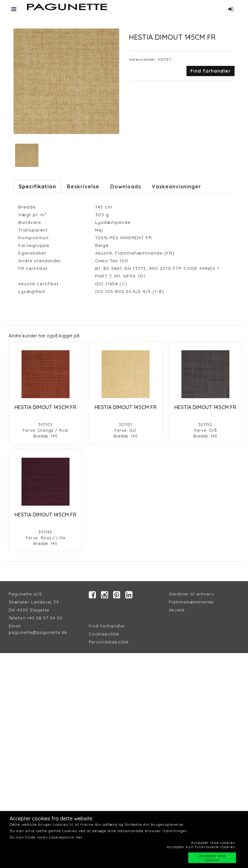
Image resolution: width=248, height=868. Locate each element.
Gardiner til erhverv (192, 594)
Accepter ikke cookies (213, 843)
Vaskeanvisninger (177, 186)
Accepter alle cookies (212, 858)
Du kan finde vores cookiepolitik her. (46, 837)
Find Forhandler (107, 626)
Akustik (177, 610)
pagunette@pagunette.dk (38, 632)
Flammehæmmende (191, 602)
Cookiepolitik (104, 634)
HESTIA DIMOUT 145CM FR (45, 407)
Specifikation (37, 186)
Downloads (126, 186)
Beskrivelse (83, 186)
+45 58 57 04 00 (45, 618)
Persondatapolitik (109, 642)
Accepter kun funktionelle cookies (201, 847)
